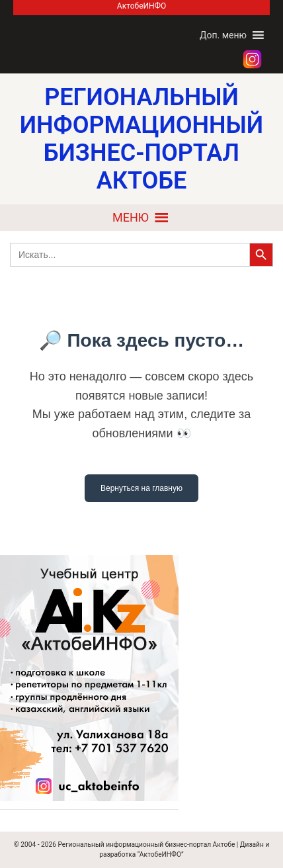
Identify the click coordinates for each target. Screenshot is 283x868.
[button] (223, 35)
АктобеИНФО (141, 6)
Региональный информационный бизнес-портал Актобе (146, 845)
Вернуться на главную (141, 488)
